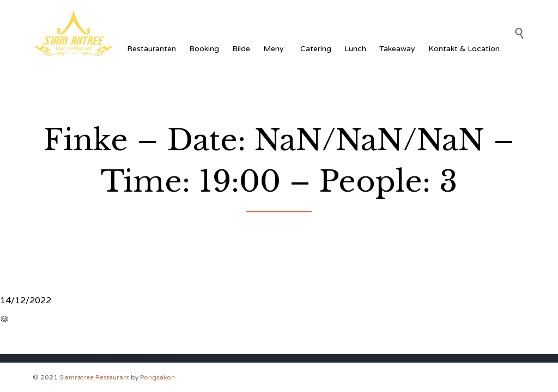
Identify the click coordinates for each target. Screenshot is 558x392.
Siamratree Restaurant (94, 377)
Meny (275, 49)
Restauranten (151, 49)
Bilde (241, 49)
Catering (316, 49)
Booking (204, 49)
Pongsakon (157, 377)
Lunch (355, 49)
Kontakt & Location (464, 49)
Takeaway (397, 49)
